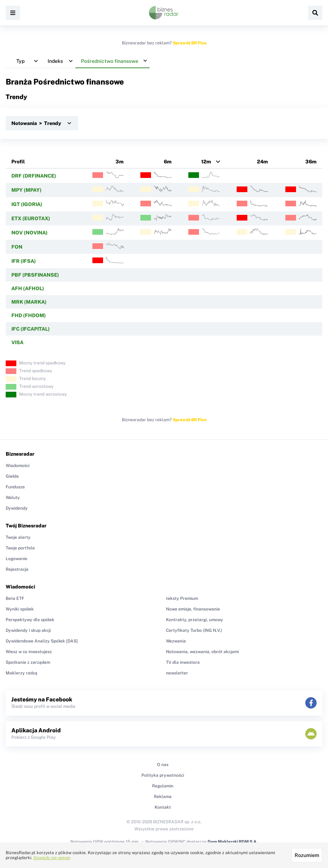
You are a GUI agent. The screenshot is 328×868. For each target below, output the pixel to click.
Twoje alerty (18, 537)
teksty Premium (182, 598)
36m (311, 162)
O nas (163, 765)
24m (262, 162)
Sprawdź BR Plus (190, 43)
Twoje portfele (20, 548)
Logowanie (17, 559)
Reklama (163, 797)
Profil (18, 162)
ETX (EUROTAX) (31, 218)
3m (120, 162)
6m (168, 162)
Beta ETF (15, 598)
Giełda (12, 476)
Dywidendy (17, 508)
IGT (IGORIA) (27, 204)
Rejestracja (17, 569)
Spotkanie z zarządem (28, 662)
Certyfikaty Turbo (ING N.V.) (194, 630)
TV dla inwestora (183, 662)
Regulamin (163, 786)
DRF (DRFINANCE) (34, 176)
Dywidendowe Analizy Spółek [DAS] (42, 641)
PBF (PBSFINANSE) (35, 275)
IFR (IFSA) (24, 261)
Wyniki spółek (20, 609)
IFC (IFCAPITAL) (31, 329)
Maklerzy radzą (21, 673)
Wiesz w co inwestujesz (29, 652)
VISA (17, 342)
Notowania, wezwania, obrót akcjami (202, 652)
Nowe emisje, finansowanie (193, 609)
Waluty (13, 498)
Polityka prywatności (163, 775)
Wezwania (176, 641)
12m (206, 162)
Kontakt (163, 807)
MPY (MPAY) (26, 190)
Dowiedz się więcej (52, 858)
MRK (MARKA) (29, 302)
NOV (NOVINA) (29, 233)
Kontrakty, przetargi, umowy (195, 620)
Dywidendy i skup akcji (28, 630)
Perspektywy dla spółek (30, 620)
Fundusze (15, 487)
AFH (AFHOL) (28, 288)
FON (17, 247)
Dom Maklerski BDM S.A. (233, 842)
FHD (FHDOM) (29, 315)
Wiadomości (18, 466)
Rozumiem (307, 855)
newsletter (177, 673)
